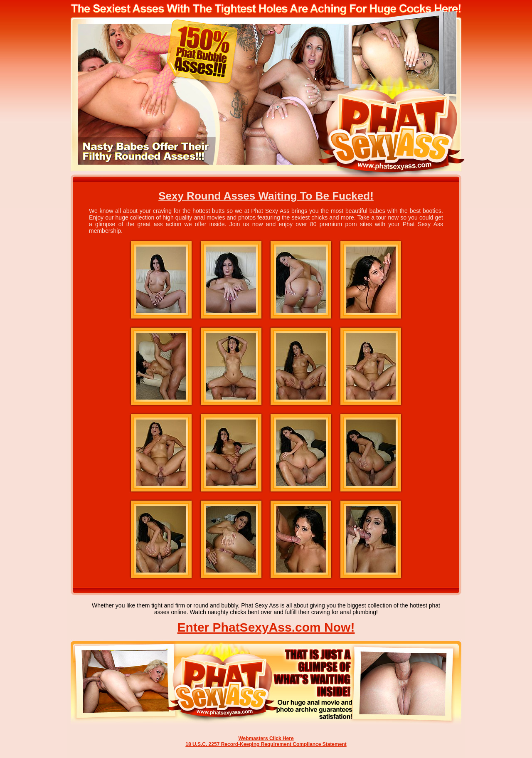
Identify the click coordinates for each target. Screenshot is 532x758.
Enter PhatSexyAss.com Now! (266, 627)
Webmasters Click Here (266, 738)
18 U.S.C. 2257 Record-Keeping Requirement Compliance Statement (266, 744)
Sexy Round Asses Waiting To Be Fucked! (266, 196)
